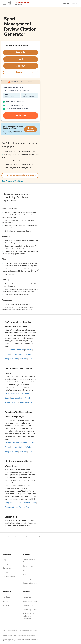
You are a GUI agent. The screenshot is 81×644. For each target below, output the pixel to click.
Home (6, 537)
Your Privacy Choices (30, 610)
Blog (5, 560)
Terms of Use (27, 597)
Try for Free (21, 115)
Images (8, 359)
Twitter (6, 601)
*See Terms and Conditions (12, 181)
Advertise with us (9, 577)
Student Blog (11, 517)
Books (7, 354)
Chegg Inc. (7, 564)
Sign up (66, 3)
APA (24, 570)
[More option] (21, 73)
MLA (24, 575)
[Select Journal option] (21, 66)
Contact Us (7, 568)
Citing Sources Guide (13, 503)
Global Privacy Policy (30, 601)
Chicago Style (27, 579)
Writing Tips (24, 507)
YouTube (28, 354)
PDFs (30, 359)
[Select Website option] (21, 53)
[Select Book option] (21, 59)
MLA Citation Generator (14, 350)
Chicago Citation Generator (16, 443)
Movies (15, 359)
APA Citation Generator (14, 394)
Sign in (75, 3)
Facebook (6, 597)
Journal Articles (17, 354)
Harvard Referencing (30, 583)
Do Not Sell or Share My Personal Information (30, 616)
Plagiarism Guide (11, 507)
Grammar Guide (29, 503)
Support (6, 572)
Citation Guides (28, 566)
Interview (23, 359)
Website (28, 350)
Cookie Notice (28, 606)
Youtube (6, 606)
